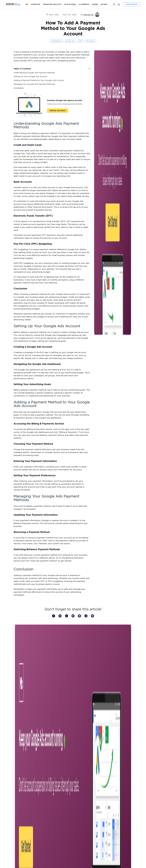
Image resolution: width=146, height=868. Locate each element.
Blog (75, 764)
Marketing (36, 4)
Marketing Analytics (52, 4)
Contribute (132, 4)
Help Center (38, 805)
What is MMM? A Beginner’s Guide (73, 785)
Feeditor (37, 782)
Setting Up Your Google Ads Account (30, 76)
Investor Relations (12, 785)
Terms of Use (86, 855)
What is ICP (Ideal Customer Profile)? (74, 795)
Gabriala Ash (89, 15)
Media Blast (38, 788)
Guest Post (10, 792)
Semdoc (37, 795)
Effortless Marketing (41, 798)
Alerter (36, 785)
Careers (69, 764)
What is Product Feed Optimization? (74, 788)
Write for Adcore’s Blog (14, 802)
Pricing (36, 802)
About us (10, 782)
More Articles (73, 744)
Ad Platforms (70, 4)
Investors (81, 764)
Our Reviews (11, 805)
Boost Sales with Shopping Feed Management (77, 782)
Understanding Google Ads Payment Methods (34, 73)
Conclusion (19, 88)
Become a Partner (12, 795)
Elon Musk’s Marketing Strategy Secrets (74, 792)
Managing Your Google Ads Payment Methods (34, 84)
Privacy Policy (76, 855)
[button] (89, 69)
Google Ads (70, 41)
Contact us (10, 808)
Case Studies (38, 818)
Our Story (73, 766)
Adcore (104, 4)
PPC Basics (90, 41)
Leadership (10, 788)
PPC (27, 4)
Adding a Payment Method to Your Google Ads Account (39, 80)
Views (36, 792)
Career (95, 4)
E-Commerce (84, 4)
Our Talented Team (13, 798)
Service (36, 815)
